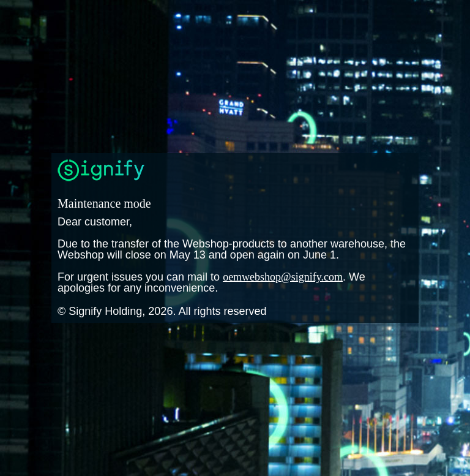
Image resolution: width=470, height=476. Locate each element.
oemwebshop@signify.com (283, 277)
